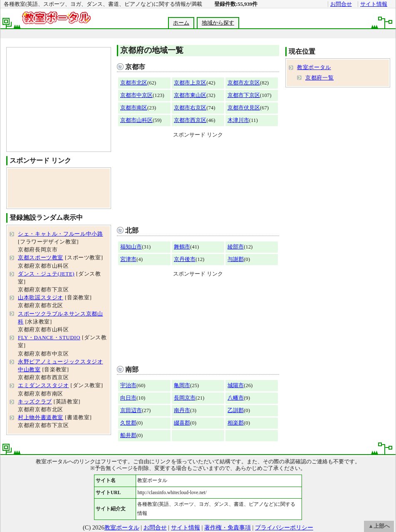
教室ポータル (314, 67)
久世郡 (128, 423)
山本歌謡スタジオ (41, 298)
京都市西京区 (190, 120)
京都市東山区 (190, 95)
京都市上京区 (190, 83)
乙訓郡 (236, 410)
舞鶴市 (182, 247)
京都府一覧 (319, 78)
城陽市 (236, 385)
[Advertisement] (198, 180)
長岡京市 (185, 398)
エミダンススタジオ (43, 385)
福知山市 (131, 247)
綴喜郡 (182, 423)
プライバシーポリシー (284, 527)
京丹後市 (185, 259)
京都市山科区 (136, 120)
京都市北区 (134, 83)
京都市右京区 (190, 108)
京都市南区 (134, 108)
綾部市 (236, 247)
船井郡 (128, 435)
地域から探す (218, 23)
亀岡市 (182, 385)
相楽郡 (236, 423)
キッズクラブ (35, 402)
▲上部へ (379, 526)
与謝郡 (236, 259)
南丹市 (182, 410)
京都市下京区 (244, 95)
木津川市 (238, 120)
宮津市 (128, 259)
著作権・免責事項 (228, 527)
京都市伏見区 (244, 108)
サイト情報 (374, 4)
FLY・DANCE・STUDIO (49, 338)
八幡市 (236, 398)
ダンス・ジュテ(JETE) (46, 274)
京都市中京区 (136, 95)
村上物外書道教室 (41, 418)
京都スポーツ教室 (41, 258)
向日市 (128, 398)
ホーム (181, 23)
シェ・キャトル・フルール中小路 (61, 234)
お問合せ (341, 4)
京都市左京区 (244, 83)
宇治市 (128, 385)
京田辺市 (131, 410)
